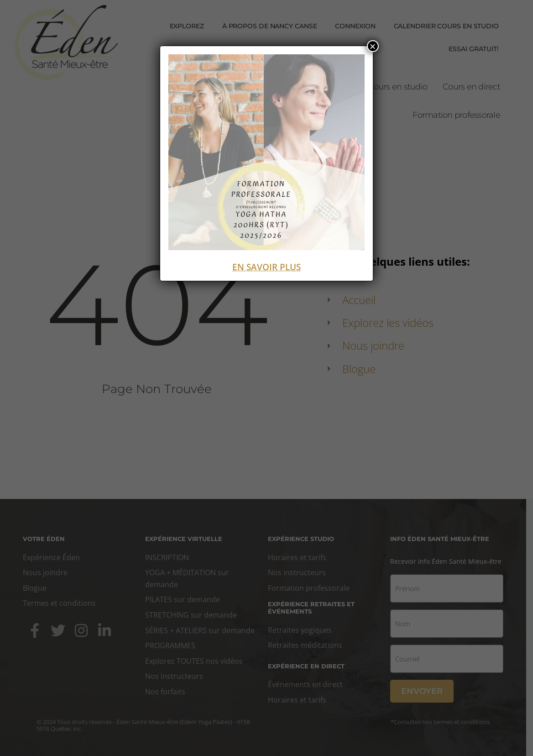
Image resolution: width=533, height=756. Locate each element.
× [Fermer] (373, 46)
